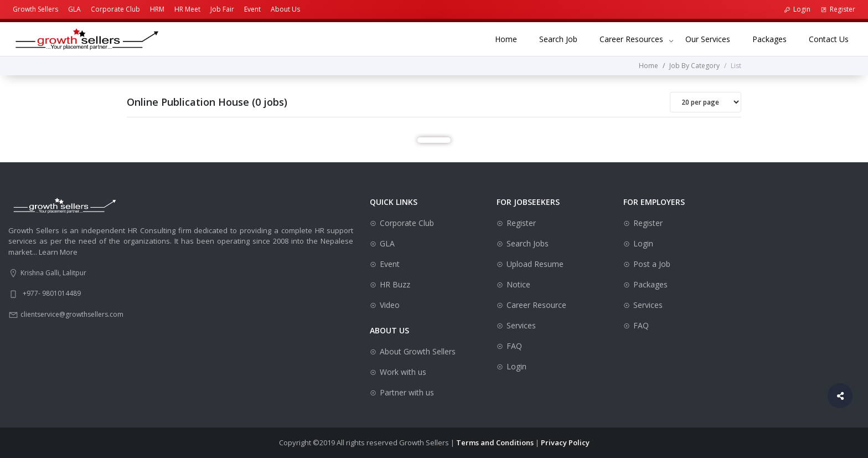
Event (252, 9)
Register (838, 9)
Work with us (403, 372)
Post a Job (652, 264)
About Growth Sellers (418, 351)
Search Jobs (528, 243)
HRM (157, 9)
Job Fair (222, 9)
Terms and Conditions (495, 442)
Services (521, 325)
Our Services (713, 38)
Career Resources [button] (631, 39)
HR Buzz (395, 284)
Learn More (58, 252)
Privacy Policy (565, 442)
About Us (285, 9)
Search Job (564, 38)
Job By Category (694, 66)
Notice (518, 284)
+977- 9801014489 (52, 293)
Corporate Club (115, 9)
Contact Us (834, 38)
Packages (775, 38)
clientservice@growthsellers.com (72, 314)
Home (512, 38)
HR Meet (187, 9)
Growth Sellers (35, 9)
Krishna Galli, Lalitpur (53, 273)
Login (797, 9)
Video (390, 305)
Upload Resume (535, 264)
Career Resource (536, 305)
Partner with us (407, 392)
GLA (74, 9)
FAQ (514, 346)
